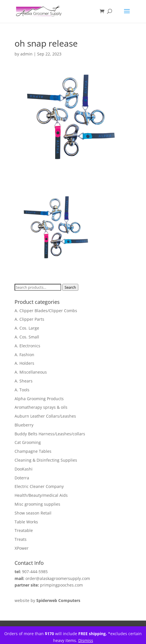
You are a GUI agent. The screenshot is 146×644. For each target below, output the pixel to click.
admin (26, 54)
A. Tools (22, 390)
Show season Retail (33, 513)
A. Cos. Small (27, 337)
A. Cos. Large (27, 328)
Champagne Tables (33, 451)
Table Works (26, 522)
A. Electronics (27, 346)
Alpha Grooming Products (39, 399)
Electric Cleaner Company (39, 486)
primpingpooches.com (61, 585)
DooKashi (24, 469)
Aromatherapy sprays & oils (41, 407)
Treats (21, 539)
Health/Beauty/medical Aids (41, 495)
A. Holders (24, 363)
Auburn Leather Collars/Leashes (45, 416)
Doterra (22, 478)
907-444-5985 (35, 572)
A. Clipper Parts (29, 319)
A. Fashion (24, 355)
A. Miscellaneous (31, 372)
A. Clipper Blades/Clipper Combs (46, 311)
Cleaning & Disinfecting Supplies (46, 460)
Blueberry (24, 425)
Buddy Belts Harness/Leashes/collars (50, 434)
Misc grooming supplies (37, 504)
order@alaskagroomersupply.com (58, 578)
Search (70, 287)
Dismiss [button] (86, 640)
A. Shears (24, 381)
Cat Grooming (28, 442)
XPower (22, 548)
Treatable (24, 530)
